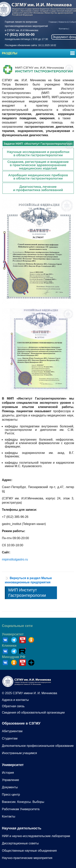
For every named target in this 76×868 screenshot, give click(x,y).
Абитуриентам (12, 731)
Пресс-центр (11, 795)
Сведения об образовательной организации (33, 713)
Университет (13, 634)
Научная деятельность (22, 828)
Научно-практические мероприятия (27, 858)
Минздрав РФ (14, 657)
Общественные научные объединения (29, 851)
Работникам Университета (21, 809)
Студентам (10, 738)
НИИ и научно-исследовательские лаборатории (36, 836)
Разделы (10, 53)
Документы (10, 787)
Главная (53, 22)
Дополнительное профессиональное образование (38, 746)
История (8, 773)
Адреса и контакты (15, 700)
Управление (10, 780)
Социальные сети (17, 626)
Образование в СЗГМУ (21, 723)
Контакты (63, 29)
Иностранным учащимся (19, 753)
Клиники (9, 646)
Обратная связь (13, 706)
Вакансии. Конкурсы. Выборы (23, 802)
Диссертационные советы (20, 843)
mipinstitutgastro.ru (15, 559)
